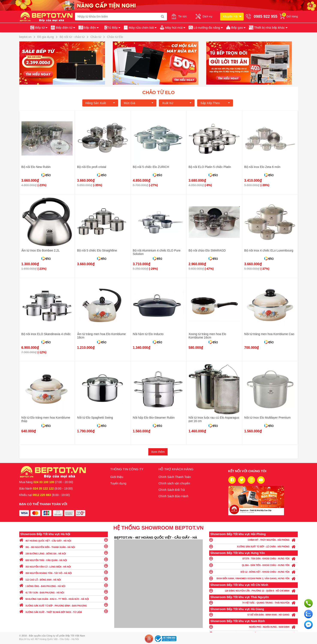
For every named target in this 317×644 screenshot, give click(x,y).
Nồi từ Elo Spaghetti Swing (95, 418)
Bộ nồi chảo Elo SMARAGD (207, 250)
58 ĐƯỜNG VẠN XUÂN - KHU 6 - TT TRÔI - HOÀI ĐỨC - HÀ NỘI (64, 598)
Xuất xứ (177, 103)
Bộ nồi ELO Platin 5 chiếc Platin (210, 167)
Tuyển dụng (118, 483)
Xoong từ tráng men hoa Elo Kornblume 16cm (207, 336)
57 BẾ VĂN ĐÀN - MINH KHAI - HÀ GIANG (253, 615)
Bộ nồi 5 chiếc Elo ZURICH (151, 167)
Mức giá (139, 103)
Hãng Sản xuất (100, 103)
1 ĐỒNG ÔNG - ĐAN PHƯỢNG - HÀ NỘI (64, 585)
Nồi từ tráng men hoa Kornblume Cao (269, 334)
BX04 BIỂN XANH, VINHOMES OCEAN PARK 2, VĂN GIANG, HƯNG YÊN (253, 578)
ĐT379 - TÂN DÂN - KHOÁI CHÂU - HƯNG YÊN (253, 558)
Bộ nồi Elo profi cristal (92, 167)
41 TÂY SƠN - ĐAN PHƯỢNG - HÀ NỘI (64, 592)
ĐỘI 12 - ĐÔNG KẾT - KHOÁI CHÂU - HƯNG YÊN (253, 572)
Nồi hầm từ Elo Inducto (148, 334)
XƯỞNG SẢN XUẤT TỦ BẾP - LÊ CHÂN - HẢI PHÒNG (253, 546)
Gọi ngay (308, 603)
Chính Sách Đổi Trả (172, 490)
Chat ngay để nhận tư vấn (308, 625)
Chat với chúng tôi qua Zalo (308, 614)
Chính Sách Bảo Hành (174, 496)
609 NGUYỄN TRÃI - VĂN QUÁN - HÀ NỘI (64, 559)
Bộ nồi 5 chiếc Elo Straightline (97, 250)
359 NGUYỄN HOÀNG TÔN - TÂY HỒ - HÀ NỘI (64, 572)
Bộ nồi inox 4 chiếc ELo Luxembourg (269, 250)
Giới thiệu (117, 477)
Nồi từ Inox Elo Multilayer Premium (267, 418)
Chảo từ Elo (158, 92)
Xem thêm (158, 452)
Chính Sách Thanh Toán (175, 477)
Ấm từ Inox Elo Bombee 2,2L (41, 250)
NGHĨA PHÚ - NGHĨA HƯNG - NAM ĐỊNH (253, 627)
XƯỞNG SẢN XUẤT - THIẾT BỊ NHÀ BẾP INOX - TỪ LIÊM (64, 611)
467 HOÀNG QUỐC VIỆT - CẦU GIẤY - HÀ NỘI (64, 540)
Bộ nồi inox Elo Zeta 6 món (262, 167)
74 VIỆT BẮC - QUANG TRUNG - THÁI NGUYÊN (253, 603)
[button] (268, 28)
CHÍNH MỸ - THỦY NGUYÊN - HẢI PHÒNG (253, 540)
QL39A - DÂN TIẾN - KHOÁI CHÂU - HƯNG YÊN (253, 565)
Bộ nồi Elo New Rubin (36, 167)
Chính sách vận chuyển (174, 483)
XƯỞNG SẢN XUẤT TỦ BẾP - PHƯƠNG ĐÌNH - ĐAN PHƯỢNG (64, 605)
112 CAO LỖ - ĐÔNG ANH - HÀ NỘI (64, 579)
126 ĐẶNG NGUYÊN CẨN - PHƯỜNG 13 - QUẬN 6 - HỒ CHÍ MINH (253, 591)
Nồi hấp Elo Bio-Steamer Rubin (154, 418)
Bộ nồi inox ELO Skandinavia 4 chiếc (46, 334)
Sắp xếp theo (215, 103)
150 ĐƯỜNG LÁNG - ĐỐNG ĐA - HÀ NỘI (64, 553)
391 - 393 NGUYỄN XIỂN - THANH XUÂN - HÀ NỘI (64, 546)
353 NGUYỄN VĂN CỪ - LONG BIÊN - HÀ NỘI (64, 566)
